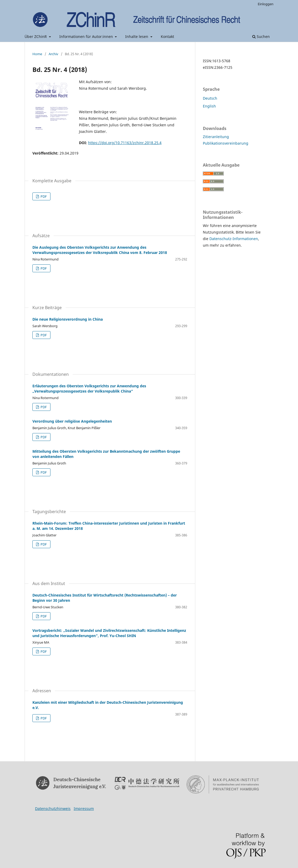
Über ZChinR (36, 36)
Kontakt (167, 36)
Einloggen (266, 4)
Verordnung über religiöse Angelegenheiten (72, 421)
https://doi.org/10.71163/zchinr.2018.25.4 (125, 143)
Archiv (53, 54)
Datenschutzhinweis (53, 809)
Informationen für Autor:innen (87, 36)
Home (37, 54)
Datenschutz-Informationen (234, 239)
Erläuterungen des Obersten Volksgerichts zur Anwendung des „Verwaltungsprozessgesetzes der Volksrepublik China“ (89, 388)
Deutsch (210, 98)
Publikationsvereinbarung (226, 143)
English (209, 106)
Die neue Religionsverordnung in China (68, 319)
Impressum (84, 809)
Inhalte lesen (137, 36)
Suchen (261, 36)
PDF (43, 196)
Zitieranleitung (216, 137)
